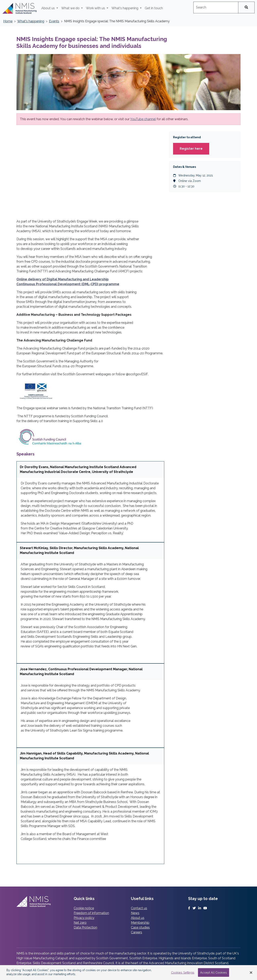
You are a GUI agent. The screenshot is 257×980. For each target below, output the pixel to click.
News (135, 913)
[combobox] (216, 7)
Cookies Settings (183, 972)
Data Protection (85, 927)
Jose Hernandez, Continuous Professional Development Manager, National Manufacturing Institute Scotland (81, 672)
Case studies (140, 927)
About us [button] (48, 8)
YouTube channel (143, 119)
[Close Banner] (251, 973)
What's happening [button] (125, 8)
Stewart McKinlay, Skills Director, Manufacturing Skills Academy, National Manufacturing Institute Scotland (79, 550)
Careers (137, 932)
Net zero (80, 923)
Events (54, 21)
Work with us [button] (96, 8)
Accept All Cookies (214, 972)
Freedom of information (91, 913)
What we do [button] (71, 8)
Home (8, 21)
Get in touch (154, 8)
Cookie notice (84, 908)
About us (138, 918)
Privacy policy (84, 918)
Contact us (139, 908)
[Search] (246, 7)
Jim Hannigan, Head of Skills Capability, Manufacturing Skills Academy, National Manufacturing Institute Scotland (84, 756)
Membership (140, 923)
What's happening (31, 21)
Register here (191, 149)
